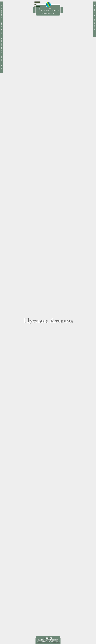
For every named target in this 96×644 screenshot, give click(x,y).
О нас (2, 67)
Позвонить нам (2, 12)
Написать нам (2, 28)
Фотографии (94, 24)
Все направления (2, 45)
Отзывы (2, 59)
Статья (94, 12)
